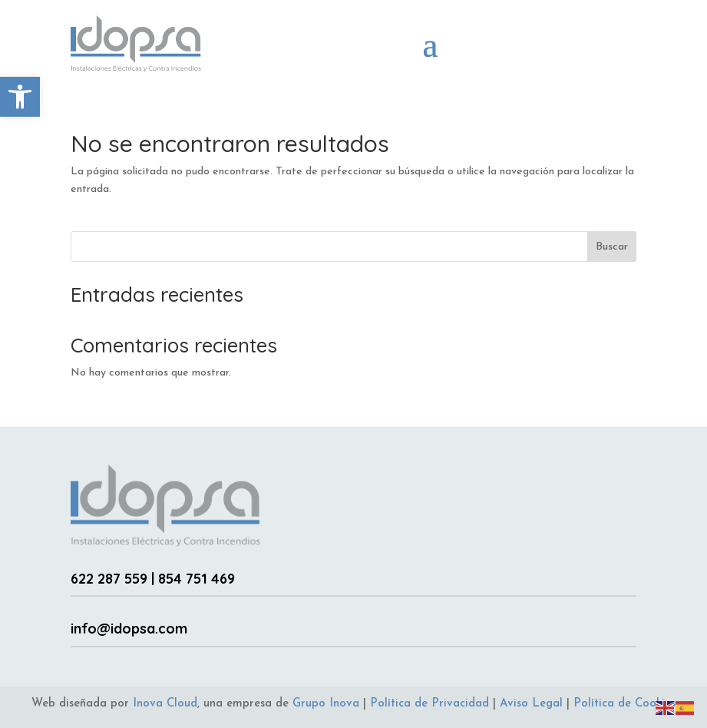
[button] (20, 97)
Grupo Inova (326, 704)
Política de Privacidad (429, 704)
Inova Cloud (165, 704)
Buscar (612, 247)
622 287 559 (109, 579)
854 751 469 (197, 579)
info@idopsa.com (129, 629)
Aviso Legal (531, 704)
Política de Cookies (624, 704)
